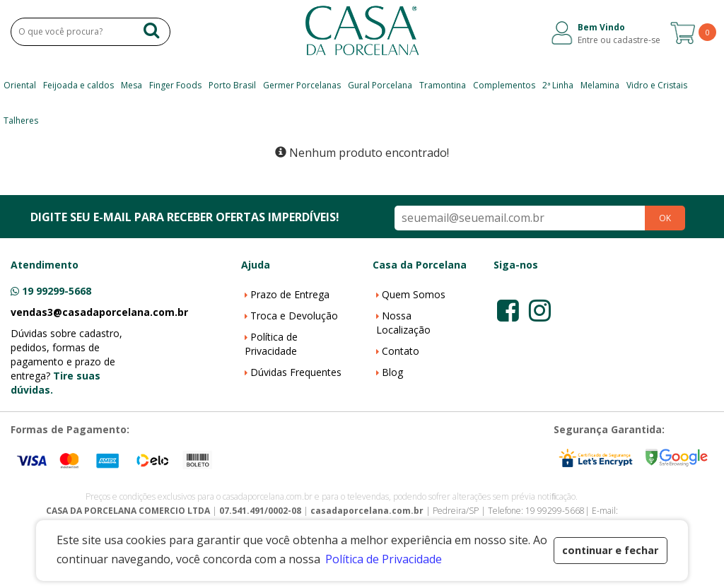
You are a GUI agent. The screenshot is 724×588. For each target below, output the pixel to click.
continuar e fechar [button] (610, 550)
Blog (392, 372)
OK (665, 218)
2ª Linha (558, 85)
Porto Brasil (232, 85)
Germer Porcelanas (302, 85)
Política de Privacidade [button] (384, 559)
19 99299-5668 (57, 291)
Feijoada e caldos (78, 85)
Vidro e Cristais (657, 85)
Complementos (504, 85)
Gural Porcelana (380, 85)
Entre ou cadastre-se (619, 40)
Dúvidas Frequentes (296, 372)
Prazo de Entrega (290, 294)
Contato (401, 351)
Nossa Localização (403, 323)
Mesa (132, 85)
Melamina (600, 85)
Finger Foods (175, 85)
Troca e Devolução (294, 316)
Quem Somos (414, 294)
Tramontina (443, 85)
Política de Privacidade (271, 344)
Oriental (20, 85)
